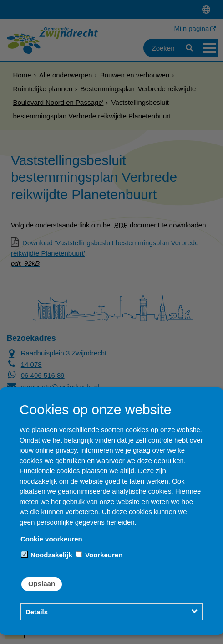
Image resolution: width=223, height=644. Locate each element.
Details (37, 612)
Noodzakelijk (47, 555)
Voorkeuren (99, 555)
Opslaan (42, 584)
